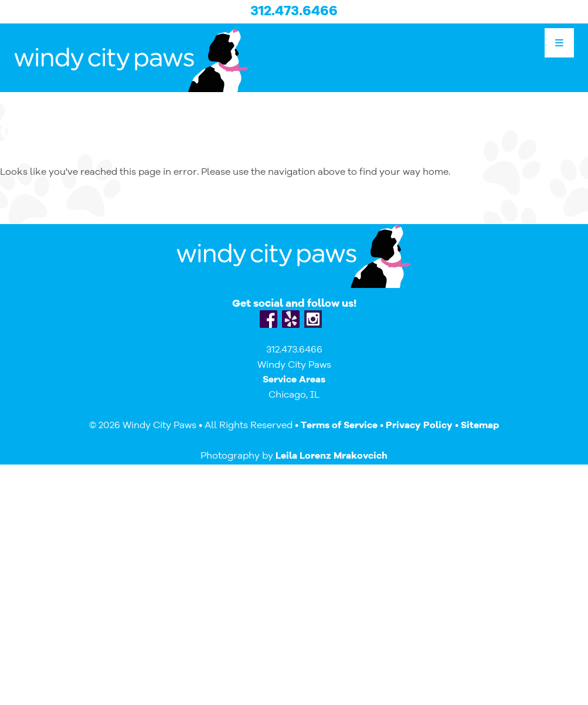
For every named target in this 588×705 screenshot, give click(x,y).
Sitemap (480, 426)
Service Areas (294, 380)
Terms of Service (339, 426)
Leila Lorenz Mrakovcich (332, 456)
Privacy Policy (419, 426)
